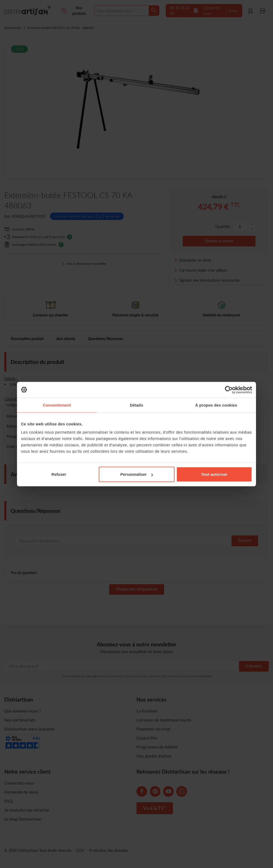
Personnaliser (137, 474)
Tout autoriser (214, 474)
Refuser (59, 474)
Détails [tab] (136, 405)
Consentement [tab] (57, 405)
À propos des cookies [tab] (216, 405)
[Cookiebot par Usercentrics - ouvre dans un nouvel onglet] (229, 390)
